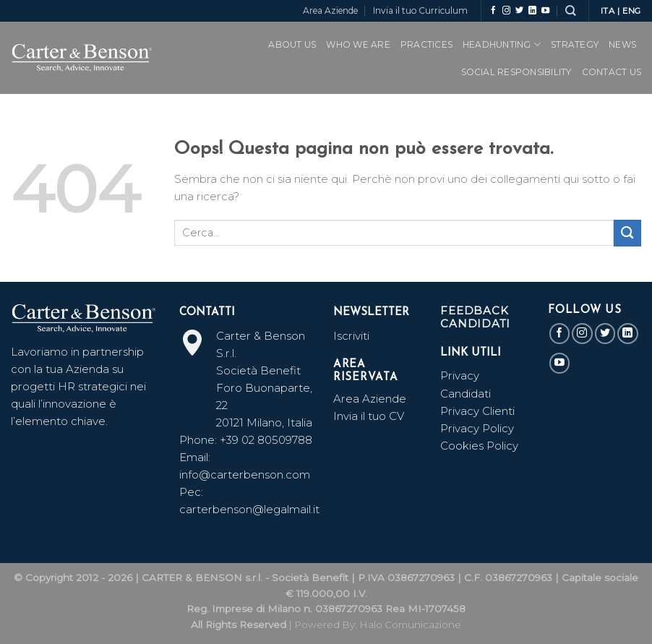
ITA (608, 11)
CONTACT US (612, 72)
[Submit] (627, 233)
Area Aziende (330, 10)
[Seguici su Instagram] (506, 11)
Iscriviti (351, 336)
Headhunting (502, 44)
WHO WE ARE (358, 44)
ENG (632, 11)
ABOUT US (292, 44)
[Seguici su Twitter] (519, 11)
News (622, 44)
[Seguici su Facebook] (493, 11)
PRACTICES (426, 44)
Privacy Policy (477, 428)
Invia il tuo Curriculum (420, 10)
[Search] (570, 10)
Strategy (575, 44)
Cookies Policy (479, 446)
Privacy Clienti (477, 411)
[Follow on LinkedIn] (532, 11)
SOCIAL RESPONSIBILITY (516, 72)
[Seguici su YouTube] (545, 11)
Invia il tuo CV (369, 416)
